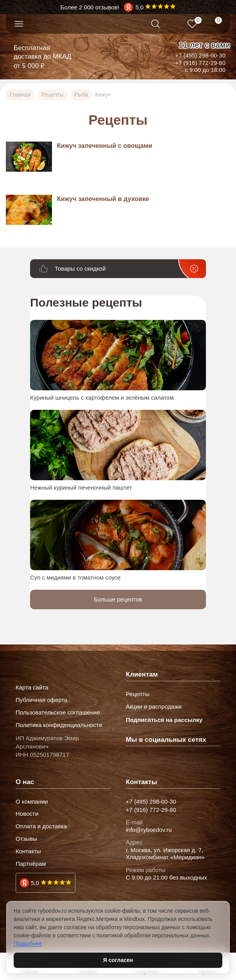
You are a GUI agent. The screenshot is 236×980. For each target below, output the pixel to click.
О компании (32, 802)
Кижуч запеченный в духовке (103, 199)
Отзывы (26, 839)
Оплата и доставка (41, 826)
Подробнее (28, 944)
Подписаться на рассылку (164, 720)
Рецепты (138, 694)
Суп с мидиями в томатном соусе (75, 577)
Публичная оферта (41, 700)
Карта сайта (32, 687)
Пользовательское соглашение (58, 713)
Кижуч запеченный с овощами (105, 145)
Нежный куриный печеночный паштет (81, 487)
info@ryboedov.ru (149, 830)
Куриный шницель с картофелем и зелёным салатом (102, 398)
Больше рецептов (118, 599)
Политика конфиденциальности (59, 725)
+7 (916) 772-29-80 (200, 63)
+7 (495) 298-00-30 (200, 55)
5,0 (35, 883)
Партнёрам (31, 864)
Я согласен (118, 960)
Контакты (28, 851)
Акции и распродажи (154, 707)
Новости (27, 814)
